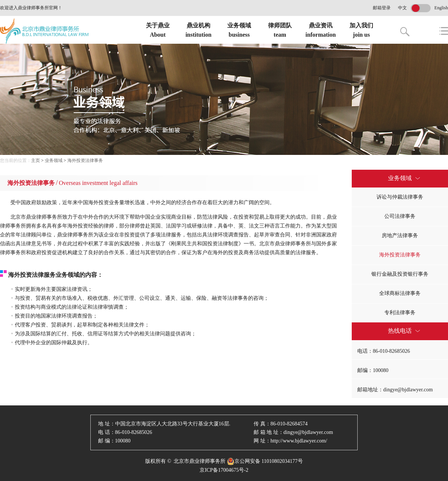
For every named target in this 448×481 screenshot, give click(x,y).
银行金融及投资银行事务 (400, 274)
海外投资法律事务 (85, 160)
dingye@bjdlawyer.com (308, 432)
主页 (36, 160)
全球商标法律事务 (400, 293)
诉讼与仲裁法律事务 (400, 197)
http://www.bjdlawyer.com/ (299, 441)
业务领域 (54, 160)
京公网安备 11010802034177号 (265, 461)
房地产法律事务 (400, 235)
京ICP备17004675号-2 (224, 470)
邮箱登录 (382, 8)
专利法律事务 (400, 313)
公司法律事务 (400, 216)
